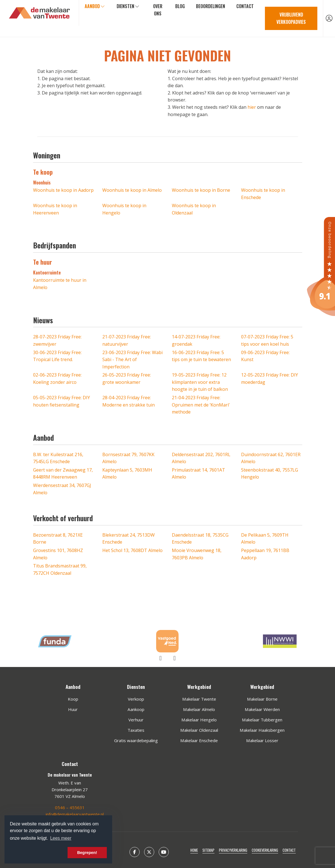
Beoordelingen (211, 6)
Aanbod (95, 6)
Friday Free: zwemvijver (57, 340)
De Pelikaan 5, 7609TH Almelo (265, 539)
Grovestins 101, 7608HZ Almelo (58, 554)
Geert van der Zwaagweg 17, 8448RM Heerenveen (63, 474)
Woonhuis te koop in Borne (201, 190)
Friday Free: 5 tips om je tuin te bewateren (201, 356)
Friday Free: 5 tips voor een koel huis (267, 340)
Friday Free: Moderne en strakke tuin (129, 401)
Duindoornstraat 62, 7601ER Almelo (271, 458)
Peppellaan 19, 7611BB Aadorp (265, 554)
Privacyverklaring (233, 850)
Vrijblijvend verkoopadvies (291, 18)
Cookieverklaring (265, 850)
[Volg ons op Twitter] (149, 852)
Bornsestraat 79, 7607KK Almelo (128, 458)
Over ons (158, 10)
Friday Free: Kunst (265, 356)
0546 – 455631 (70, 807)
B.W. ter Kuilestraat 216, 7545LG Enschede (58, 458)
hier (252, 107)
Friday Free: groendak (196, 340)
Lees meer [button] (61, 838)
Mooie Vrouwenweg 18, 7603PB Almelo (197, 554)
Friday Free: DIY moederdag (270, 378)
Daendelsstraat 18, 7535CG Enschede (200, 539)
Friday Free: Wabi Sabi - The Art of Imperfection (132, 360)
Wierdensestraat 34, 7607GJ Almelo (62, 489)
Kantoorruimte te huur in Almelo (60, 284)
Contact (245, 6)
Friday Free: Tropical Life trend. (57, 356)
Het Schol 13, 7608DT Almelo (132, 550)
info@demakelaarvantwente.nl (75, 814)
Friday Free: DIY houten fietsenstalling (62, 401)
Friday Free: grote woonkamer (127, 378)
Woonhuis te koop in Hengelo (124, 209)
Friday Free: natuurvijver (127, 340)
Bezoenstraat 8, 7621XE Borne (58, 539)
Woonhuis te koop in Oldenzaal (194, 209)
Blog (180, 6)
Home (194, 850)
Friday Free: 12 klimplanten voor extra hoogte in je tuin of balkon (200, 382)
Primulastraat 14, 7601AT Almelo (198, 474)
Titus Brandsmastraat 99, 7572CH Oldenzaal (60, 569)
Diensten (128, 6)
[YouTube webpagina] (164, 852)
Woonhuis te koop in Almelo (132, 190)
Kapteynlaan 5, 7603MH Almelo (127, 474)
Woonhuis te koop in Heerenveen (55, 209)
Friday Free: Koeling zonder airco (57, 378)
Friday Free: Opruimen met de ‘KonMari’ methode (201, 405)
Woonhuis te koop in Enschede (263, 194)
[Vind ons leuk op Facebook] (135, 852)
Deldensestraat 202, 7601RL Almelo (201, 458)
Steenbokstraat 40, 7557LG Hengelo (270, 474)
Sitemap (208, 850)
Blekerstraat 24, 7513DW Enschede (129, 539)
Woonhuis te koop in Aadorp (63, 190)
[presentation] (161, 658)
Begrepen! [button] (87, 853)
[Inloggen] (329, 18)
